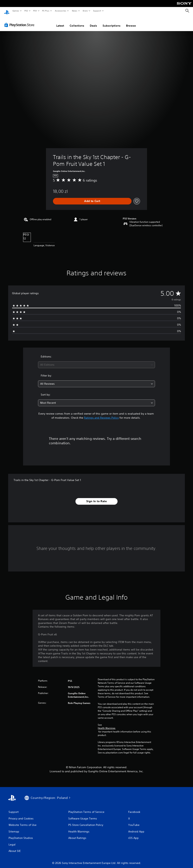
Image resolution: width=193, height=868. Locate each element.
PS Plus (46, 11)
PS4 (35, 11)
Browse (131, 22)
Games (16, 11)
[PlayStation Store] (20, 21)
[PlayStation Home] (7, 11)
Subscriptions (112, 22)
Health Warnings (107, 724)
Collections (77, 22)
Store (85, 11)
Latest (60, 22)
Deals (93, 22)
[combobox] (96, 361)
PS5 (26, 11)
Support (97, 11)
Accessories (60, 11)
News (75, 11)
